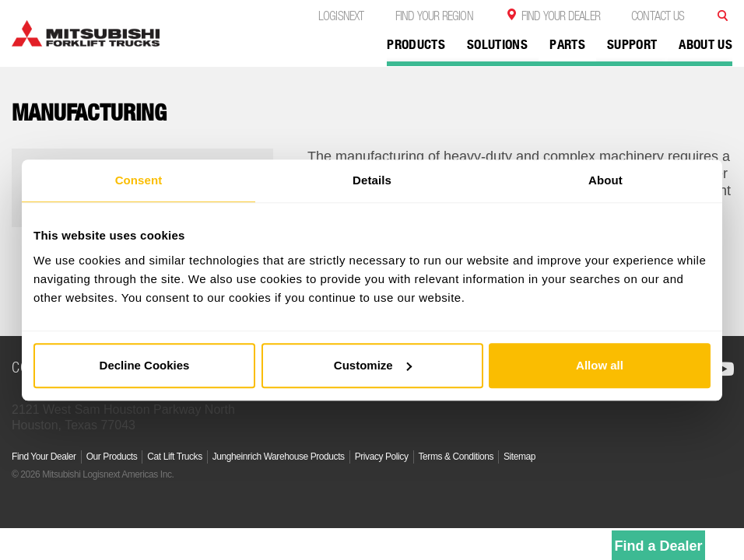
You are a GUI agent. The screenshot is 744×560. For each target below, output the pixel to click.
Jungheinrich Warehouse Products (279, 457)
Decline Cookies (145, 365)
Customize (373, 365)
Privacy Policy (382, 457)
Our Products (112, 457)
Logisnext (341, 15)
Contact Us (658, 15)
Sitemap (519, 457)
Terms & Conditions (456, 457)
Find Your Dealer (561, 15)
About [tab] (605, 180)
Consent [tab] (139, 180)
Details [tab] (372, 180)
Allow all (600, 365)
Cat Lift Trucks (174, 457)
